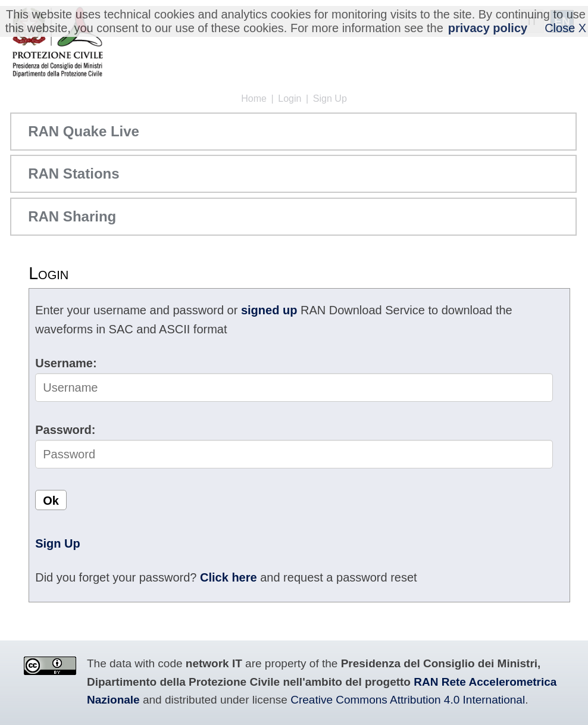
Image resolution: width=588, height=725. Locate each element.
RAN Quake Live (84, 131)
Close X (565, 28)
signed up (269, 310)
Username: (66, 363)
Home (254, 99)
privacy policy (488, 28)
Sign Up (330, 99)
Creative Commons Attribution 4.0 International (408, 700)
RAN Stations (73, 174)
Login (290, 99)
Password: (65, 430)
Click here (229, 577)
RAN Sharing (72, 216)
